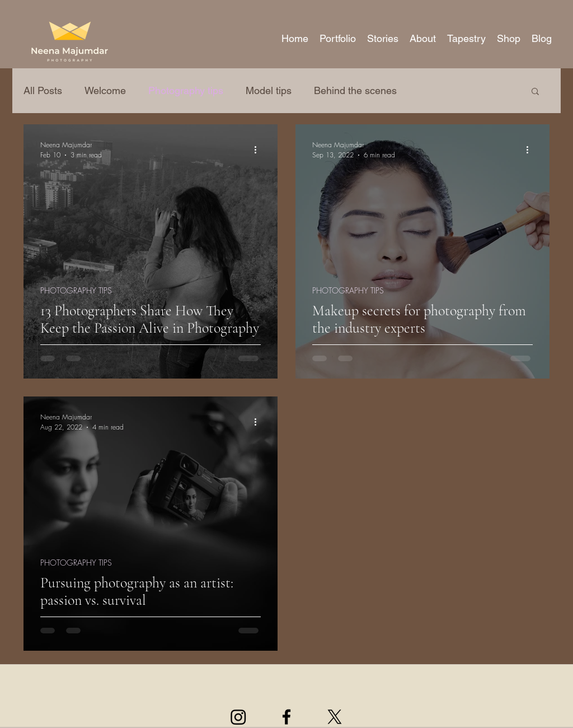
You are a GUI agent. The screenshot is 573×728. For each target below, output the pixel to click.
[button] (338, 38)
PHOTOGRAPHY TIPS (76, 290)
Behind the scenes (355, 90)
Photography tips (186, 90)
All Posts (43, 90)
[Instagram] (238, 717)
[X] (335, 717)
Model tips (269, 90)
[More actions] (259, 150)
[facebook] (286, 717)
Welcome (105, 90)
